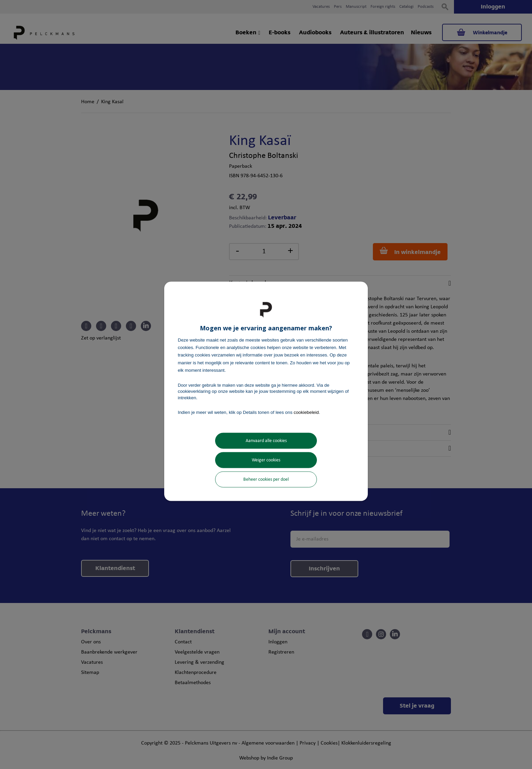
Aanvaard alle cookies (266, 441)
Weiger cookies (266, 460)
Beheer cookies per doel (266, 480)
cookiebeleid (306, 412)
